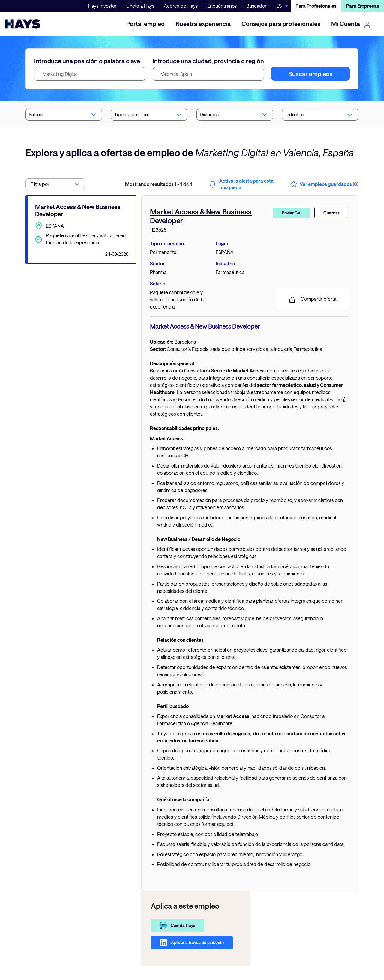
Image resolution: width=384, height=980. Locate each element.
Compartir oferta (312, 300)
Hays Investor (102, 6)
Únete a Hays (140, 6)
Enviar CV (291, 213)
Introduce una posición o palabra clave (87, 61)
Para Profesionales (316, 6)
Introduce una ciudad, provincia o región (208, 61)
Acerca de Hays (181, 6)
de (159, 184)
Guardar (331, 213)
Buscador (256, 6)
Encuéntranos (222, 6)
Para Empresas (363, 6)
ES (279, 6)
